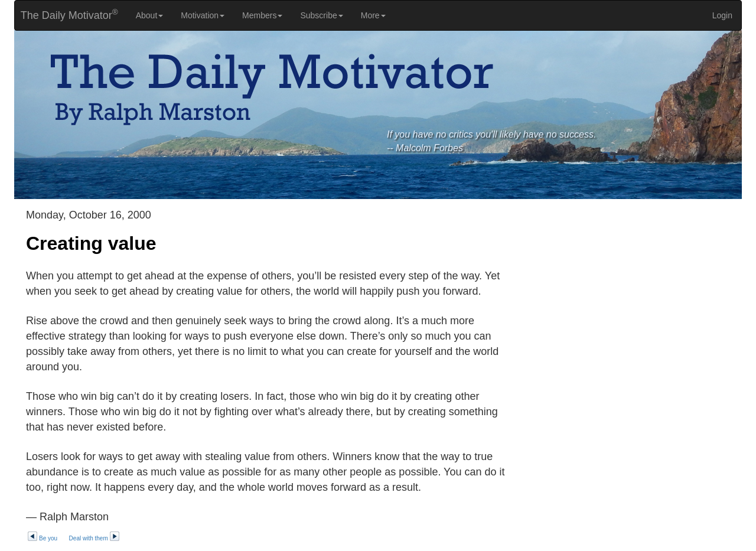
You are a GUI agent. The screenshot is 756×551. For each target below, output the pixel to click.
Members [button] (262, 15)
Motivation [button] (203, 15)
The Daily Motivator (66, 14)
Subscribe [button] (321, 15)
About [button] (150, 15)
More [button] (373, 15)
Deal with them (94, 538)
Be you (42, 538)
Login (722, 15)
